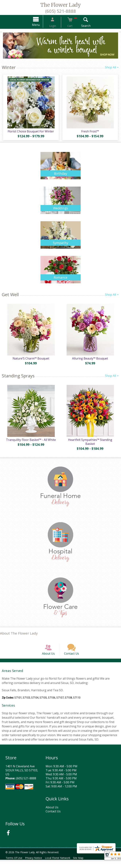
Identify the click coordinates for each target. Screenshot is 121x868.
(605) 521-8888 (61, 11)
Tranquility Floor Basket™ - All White (30, 443)
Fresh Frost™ (91, 132)
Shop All (112, 67)
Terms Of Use (15, 866)
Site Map (84, 866)
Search (81, 26)
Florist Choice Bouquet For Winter (30, 132)
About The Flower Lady (19, 637)
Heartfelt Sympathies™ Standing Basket (91, 445)
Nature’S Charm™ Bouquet (30, 361)
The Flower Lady (61, 5)
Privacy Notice (36, 866)
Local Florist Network (61, 866)
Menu (41, 25)
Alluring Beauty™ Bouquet (91, 361)
